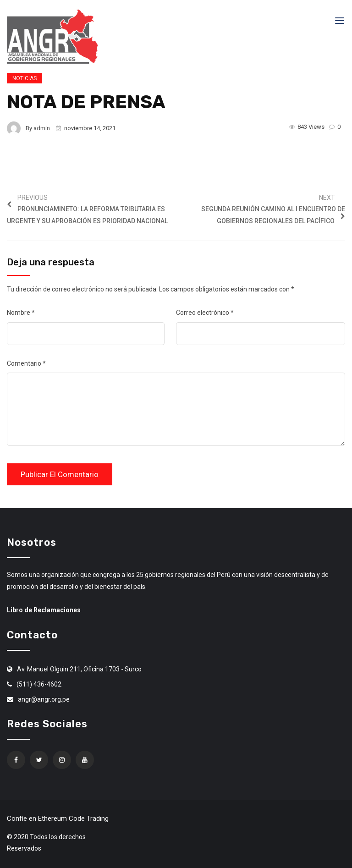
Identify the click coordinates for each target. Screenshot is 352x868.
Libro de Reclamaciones (44, 610)
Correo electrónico (205, 313)
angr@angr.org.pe (44, 699)
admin (42, 128)
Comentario (26, 363)
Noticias (25, 78)
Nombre (21, 313)
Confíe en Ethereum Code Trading (58, 819)
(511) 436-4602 (39, 684)
